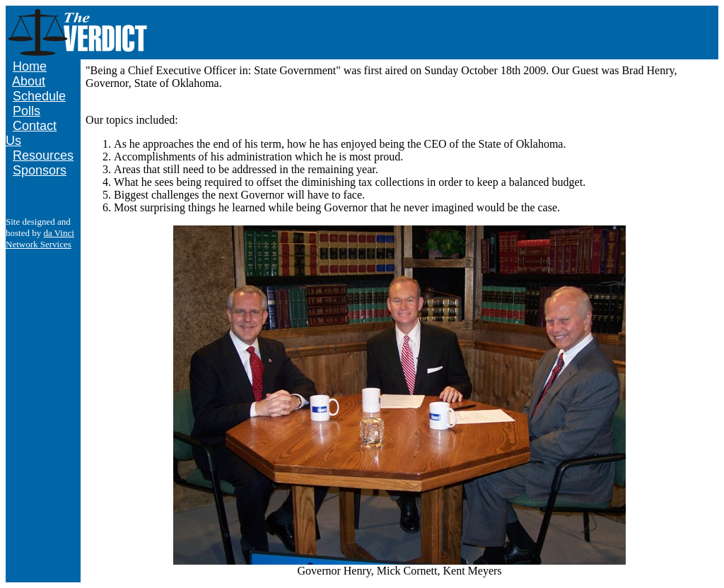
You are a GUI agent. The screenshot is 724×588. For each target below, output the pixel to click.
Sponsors (40, 170)
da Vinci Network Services (40, 239)
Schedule (39, 96)
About (29, 81)
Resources (43, 155)
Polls (27, 111)
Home (30, 66)
